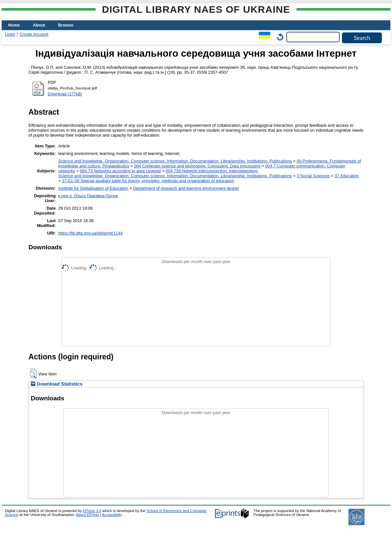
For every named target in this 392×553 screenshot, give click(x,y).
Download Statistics (57, 384)
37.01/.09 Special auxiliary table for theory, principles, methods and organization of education (148, 181)
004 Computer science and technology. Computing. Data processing (197, 166)
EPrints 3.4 (92, 511)
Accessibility (112, 515)
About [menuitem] (39, 25)
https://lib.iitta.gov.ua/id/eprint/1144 (90, 233)
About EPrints (87, 515)
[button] (33, 373)
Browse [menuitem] (66, 25)
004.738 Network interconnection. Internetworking (212, 171)
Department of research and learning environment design (186, 188)
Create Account (34, 34)
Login (10, 34)
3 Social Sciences (313, 176)
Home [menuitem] (14, 25)
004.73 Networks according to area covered (120, 171)
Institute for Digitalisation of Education (93, 188)
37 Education (347, 176)
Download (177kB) (65, 94)
